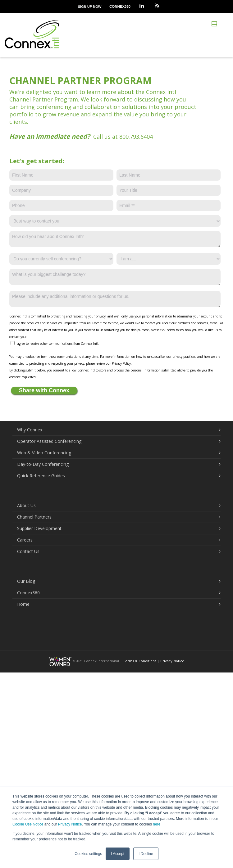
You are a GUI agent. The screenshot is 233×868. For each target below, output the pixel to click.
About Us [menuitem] (26, 505)
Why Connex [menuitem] (30, 430)
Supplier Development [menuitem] (39, 528)
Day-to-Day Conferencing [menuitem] (43, 464)
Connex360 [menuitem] (28, 593)
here (157, 824)
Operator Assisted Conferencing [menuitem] (49, 441)
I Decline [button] (146, 854)
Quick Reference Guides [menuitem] (41, 476)
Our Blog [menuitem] (26, 581)
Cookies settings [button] (88, 854)
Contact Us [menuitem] (28, 551)
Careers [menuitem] (25, 540)
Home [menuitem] (23, 604)
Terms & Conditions (140, 661)
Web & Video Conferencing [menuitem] (44, 453)
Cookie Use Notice (28, 824)
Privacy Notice (70, 824)
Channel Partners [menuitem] (34, 517)
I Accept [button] (118, 854)
